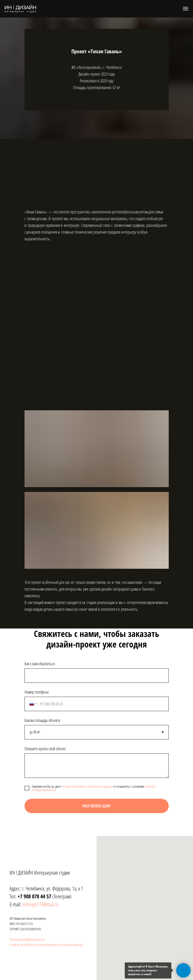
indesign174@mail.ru (40, 904)
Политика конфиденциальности (27, 939)
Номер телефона (37, 692)
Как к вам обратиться (40, 664)
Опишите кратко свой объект (45, 749)
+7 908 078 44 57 (34, 896)
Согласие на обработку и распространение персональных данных (46, 945)
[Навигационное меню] (186, 9)
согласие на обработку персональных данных (87, 786)
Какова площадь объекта (42, 720)
